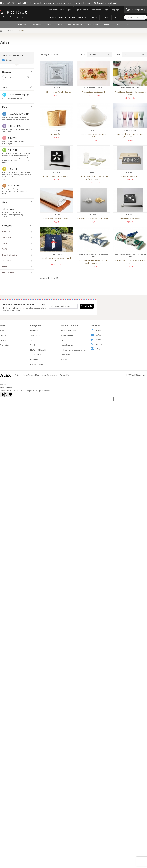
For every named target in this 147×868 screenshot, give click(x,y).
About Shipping (67, 345)
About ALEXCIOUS (56, 10)
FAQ (62, 340)
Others (9, 60)
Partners (64, 360)
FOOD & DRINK (123, 24)
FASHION (108, 24)
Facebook (97, 330)
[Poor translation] (8, 395)
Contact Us (65, 355)
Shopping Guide (67, 335)
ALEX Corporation (140, 375)
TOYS (60, 24)
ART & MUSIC (93, 24)
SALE (116, 17)
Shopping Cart (134, 10)
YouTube (96, 335)
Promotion (4, 345)
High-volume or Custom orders (88, 10)
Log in (106, 10)
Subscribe (87, 306)
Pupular (93, 55)
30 (126, 55)
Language (115, 10)
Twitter (96, 340)
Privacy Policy (66, 375)
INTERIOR (22, 24)
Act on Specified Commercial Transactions (40, 375)
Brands (94, 17)
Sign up (70, 10)
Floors (3, 331)
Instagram (97, 349)
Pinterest (97, 344)
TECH (49, 24)
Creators (106, 17)
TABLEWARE (37, 24)
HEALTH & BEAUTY (75, 24)
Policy (17, 375)
